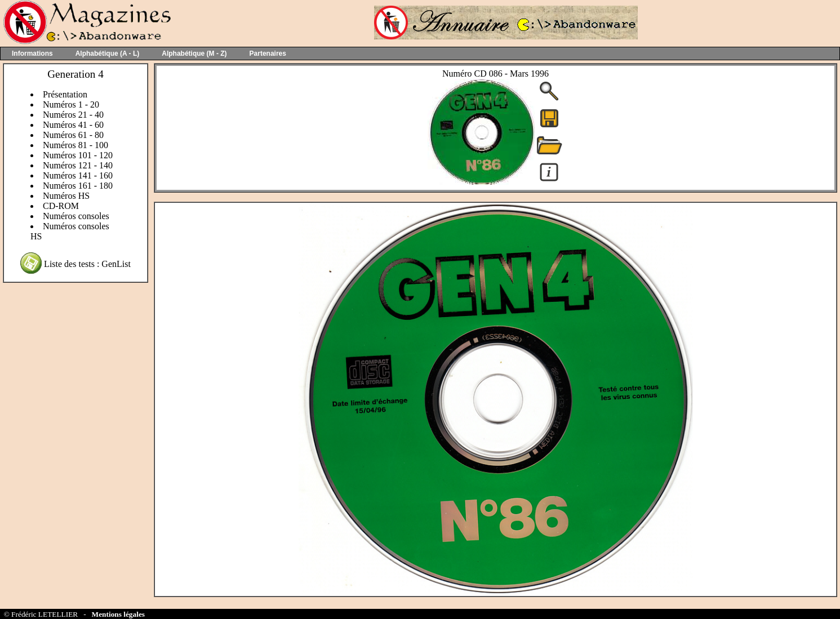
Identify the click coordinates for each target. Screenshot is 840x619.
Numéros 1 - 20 (71, 104)
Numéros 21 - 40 (73, 115)
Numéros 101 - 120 (78, 155)
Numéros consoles (76, 216)
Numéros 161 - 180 (78, 186)
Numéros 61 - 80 (73, 135)
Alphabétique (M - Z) (194, 54)
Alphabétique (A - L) (108, 54)
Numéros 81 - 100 (75, 145)
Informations (32, 54)
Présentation (65, 94)
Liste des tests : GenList (87, 264)
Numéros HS (66, 196)
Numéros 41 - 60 (73, 125)
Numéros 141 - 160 (78, 175)
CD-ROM (61, 206)
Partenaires (268, 54)
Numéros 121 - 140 (78, 165)
